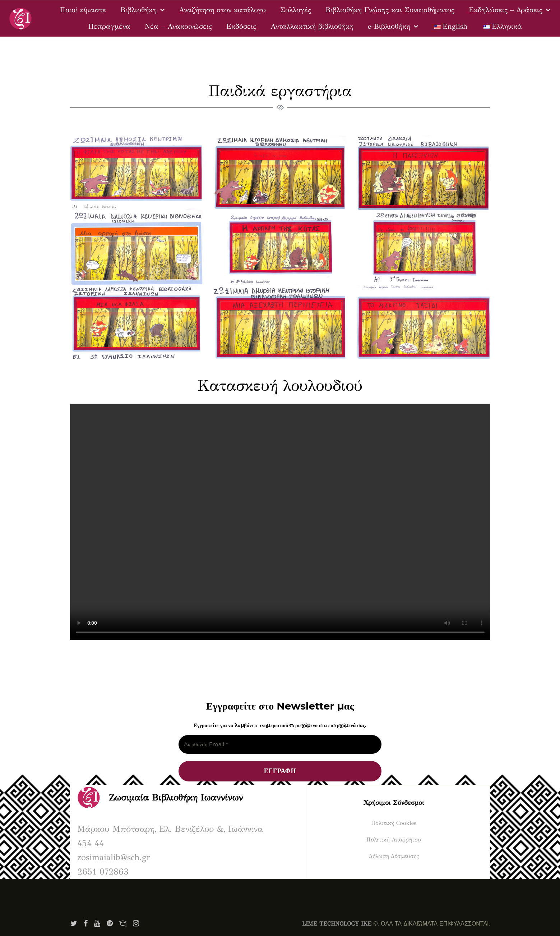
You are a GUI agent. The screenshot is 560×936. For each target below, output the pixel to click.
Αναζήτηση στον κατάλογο (222, 10)
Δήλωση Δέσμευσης (394, 856)
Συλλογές (296, 10)
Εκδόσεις (241, 26)
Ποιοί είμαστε (83, 10)
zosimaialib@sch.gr (114, 857)
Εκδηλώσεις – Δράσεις (510, 10)
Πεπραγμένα (109, 26)
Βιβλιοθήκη (142, 10)
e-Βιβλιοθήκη (393, 27)
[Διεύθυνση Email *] (280, 745)
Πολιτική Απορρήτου (394, 839)
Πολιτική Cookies (394, 823)
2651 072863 (103, 872)
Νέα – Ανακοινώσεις (178, 26)
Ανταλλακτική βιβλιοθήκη (312, 26)
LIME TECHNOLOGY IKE (337, 924)
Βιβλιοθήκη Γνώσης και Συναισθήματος (390, 10)
